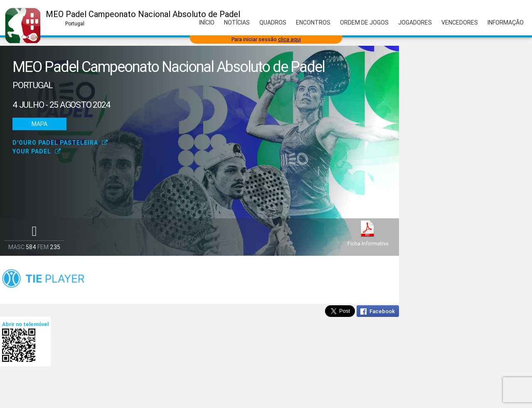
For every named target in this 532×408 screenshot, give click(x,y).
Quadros (273, 22)
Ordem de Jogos (364, 22)
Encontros (313, 22)
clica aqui (289, 39)
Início (207, 22)
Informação (506, 22)
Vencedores (460, 22)
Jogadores (415, 22)
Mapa (39, 124)
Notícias (237, 22)
